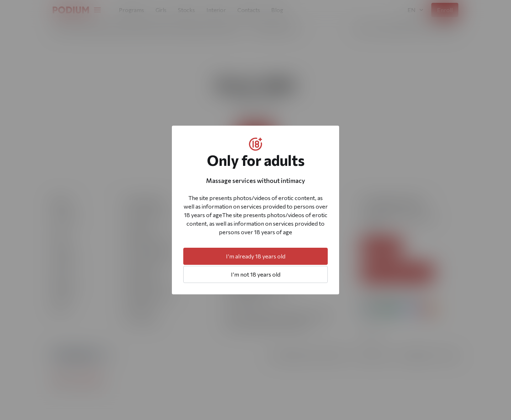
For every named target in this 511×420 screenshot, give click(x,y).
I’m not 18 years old (256, 274)
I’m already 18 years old (256, 256)
